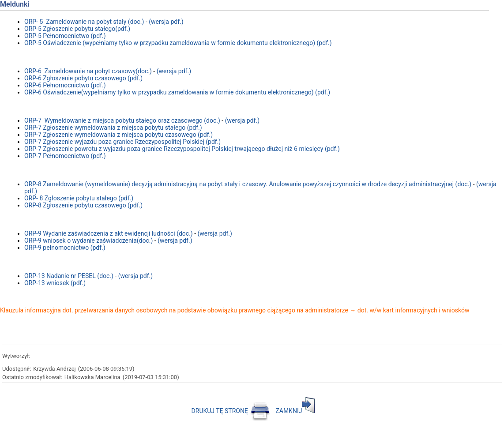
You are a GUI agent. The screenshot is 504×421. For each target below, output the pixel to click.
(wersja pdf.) (166, 22)
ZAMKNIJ (295, 411)
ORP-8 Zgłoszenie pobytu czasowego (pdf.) (83, 205)
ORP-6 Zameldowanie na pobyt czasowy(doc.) (88, 71)
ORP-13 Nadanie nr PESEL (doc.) (69, 276)
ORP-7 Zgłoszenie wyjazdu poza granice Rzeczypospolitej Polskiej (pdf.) (122, 142)
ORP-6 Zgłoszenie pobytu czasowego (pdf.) (83, 78)
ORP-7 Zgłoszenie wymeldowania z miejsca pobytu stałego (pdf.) (113, 128)
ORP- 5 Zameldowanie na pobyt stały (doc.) (84, 22)
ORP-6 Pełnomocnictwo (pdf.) (65, 85)
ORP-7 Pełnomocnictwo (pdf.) (65, 156)
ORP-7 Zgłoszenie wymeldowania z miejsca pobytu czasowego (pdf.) (118, 135)
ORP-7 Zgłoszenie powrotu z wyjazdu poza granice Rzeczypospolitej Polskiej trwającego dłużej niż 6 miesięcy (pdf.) (182, 149)
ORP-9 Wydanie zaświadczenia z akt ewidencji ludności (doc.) (109, 233)
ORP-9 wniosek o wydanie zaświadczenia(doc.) (88, 241)
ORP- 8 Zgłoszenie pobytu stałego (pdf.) (79, 198)
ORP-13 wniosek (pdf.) (55, 283)
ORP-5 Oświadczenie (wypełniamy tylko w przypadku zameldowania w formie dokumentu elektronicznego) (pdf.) (178, 43)
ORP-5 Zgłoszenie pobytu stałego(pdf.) (77, 29)
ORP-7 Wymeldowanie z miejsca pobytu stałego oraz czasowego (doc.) (123, 120)
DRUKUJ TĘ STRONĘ (231, 411)
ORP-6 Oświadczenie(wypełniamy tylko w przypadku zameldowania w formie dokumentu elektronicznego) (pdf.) (177, 92)
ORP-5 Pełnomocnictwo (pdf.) (65, 36)
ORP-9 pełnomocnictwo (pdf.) (65, 248)
